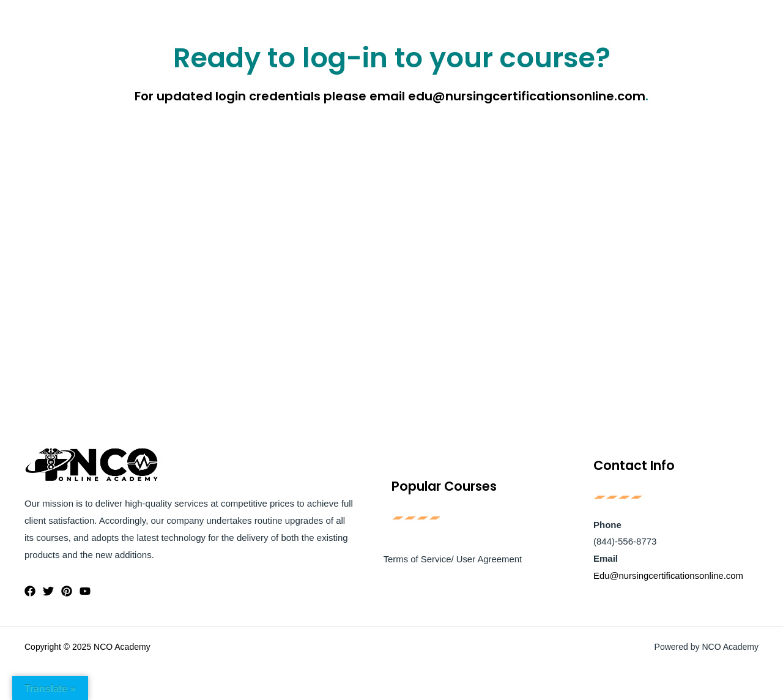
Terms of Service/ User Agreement (452, 560)
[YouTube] (85, 591)
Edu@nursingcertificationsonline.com (669, 576)
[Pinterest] (67, 591)
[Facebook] (30, 591)
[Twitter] (48, 591)
